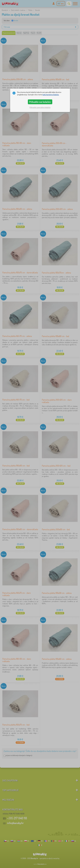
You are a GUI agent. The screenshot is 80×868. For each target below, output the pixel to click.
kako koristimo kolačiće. (51, 95)
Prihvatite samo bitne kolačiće (40, 107)
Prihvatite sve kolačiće (40, 102)
